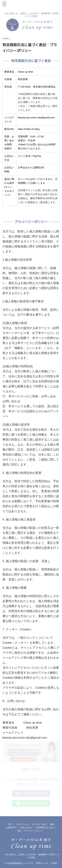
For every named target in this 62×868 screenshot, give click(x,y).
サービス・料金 (39, 824)
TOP (10, 824)
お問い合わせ (26, 828)
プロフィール (22, 824)
